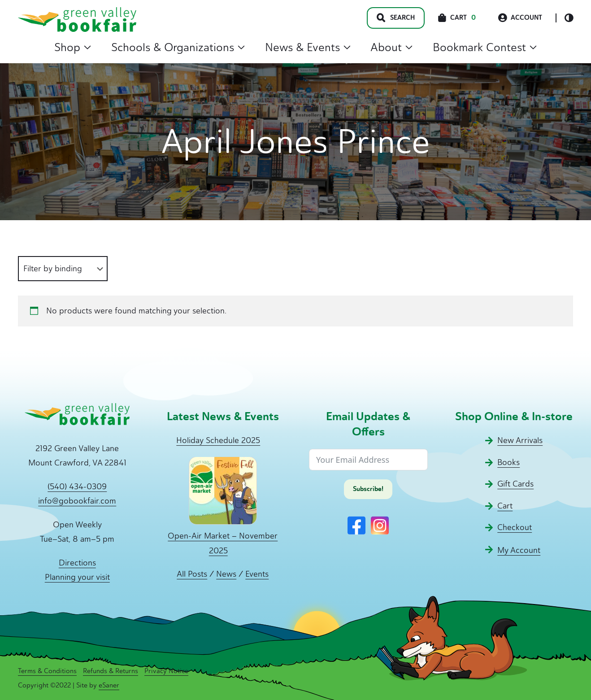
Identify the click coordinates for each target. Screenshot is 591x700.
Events (257, 574)
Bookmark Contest (485, 47)
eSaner (109, 685)
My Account (519, 550)
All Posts (192, 574)
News (226, 574)
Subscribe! (368, 489)
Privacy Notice (166, 671)
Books (508, 462)
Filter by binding (53, 269)
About (391, 47)
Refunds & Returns (111, 671)
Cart (505, 506)
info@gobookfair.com (77, 501)
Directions (77, 563)
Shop (73, 47)
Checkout (515, 527)
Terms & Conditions (47, 671)
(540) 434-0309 (77, 487)
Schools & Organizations (178, 47)
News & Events (308, 47)
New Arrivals (520, 440)
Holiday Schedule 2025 (218, 440)
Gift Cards (515, 484)
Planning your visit (77, 577)
